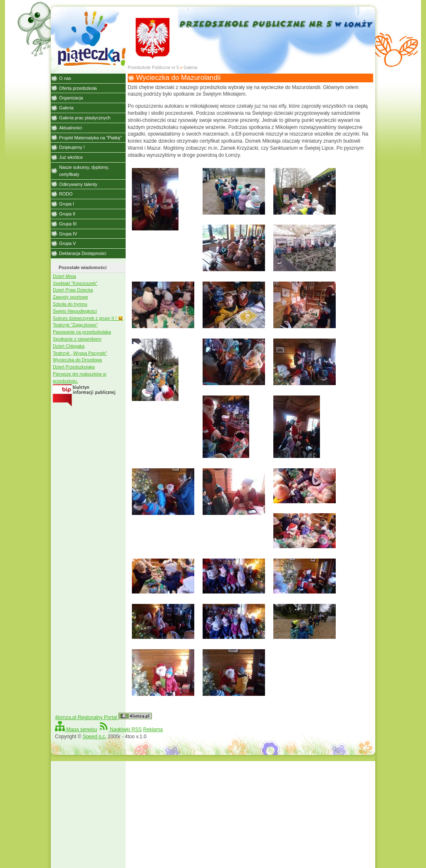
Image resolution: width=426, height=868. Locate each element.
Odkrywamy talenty (78, 184)
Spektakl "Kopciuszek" (75, 283)
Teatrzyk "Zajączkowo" (75, 325)
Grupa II (67, 214)
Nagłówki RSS (120, 730)
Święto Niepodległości (75, 311)
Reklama (153, 730)
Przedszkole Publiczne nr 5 (153, 68)
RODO (66, 194)
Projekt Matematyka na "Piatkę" (90, 138)
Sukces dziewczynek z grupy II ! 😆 (88, 318)
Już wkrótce (71, 157)
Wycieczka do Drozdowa (77, 360)
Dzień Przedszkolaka (74, 367)
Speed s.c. (95, 737)
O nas (65, 78)
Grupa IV (68, 234)
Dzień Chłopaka (69, 346)
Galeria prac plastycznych (85, 118)
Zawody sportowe (71, 297)
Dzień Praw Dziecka (73, 290)
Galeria (190, 68)
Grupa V (67, 243)
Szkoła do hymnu (70, 304)
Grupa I (67, 204)
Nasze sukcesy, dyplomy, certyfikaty (84, 171)
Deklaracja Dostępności (83, 253)
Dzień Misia (64, 276)
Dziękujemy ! (72, 147)
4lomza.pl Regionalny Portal (103, 717)
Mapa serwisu (76, 730)
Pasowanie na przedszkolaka (82, 332)
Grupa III (68, 224)
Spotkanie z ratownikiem (77, 339)
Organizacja (71, 98)
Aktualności (71, 128)
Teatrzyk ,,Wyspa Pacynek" (80, 353)
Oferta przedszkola (78, 88)
